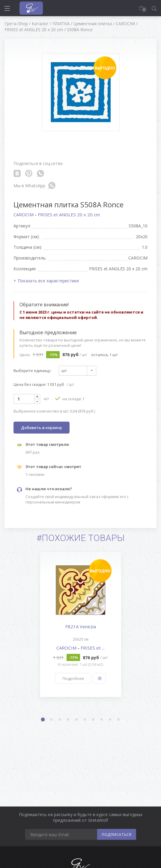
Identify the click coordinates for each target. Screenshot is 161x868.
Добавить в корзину (42, 428)
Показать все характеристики (48, 281)
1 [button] (43, 720)
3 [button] (60, 720)
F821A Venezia (81, 626)
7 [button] (94, 720)
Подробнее (73, 678)
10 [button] (119, 720)
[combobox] (78, 371)
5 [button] (77, 720)
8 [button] (102, 720)
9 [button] (110, 720)
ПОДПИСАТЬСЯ (116, 834)
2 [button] (52, 720)
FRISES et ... (93, 648)
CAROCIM (24, 215)
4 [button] (68, 720)
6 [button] (85, 720)
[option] (80, 625)
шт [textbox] (64, 371)
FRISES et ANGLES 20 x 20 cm (69, 215)
